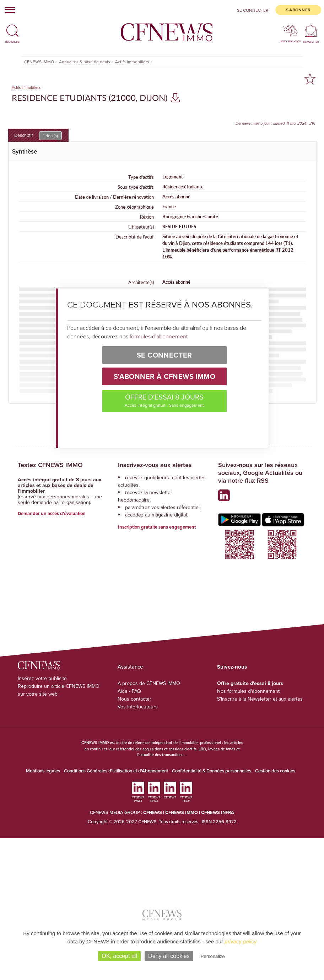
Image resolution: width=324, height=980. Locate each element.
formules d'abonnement (159, 336)
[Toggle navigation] (8, 10)
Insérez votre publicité (42, 678)
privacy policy (241, 941)
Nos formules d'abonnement (248, 691)
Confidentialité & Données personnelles (212, 771)
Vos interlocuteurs (138, 707)
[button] (12, 28)
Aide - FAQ (129, 691)
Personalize (213, 956)
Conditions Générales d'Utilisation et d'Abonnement (116, 771)
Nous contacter (134, 699)
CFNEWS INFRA (218, 812)
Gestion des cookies (275, 771)
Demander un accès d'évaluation (52, 513)
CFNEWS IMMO (182, 812)
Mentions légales (43, 771)
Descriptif (38, 136)
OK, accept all (119, 956)
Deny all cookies (169, 956)
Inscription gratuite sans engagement (157, 527)
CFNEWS (153, 812)
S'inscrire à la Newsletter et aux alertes (260, 699)
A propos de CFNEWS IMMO (149, 683)
